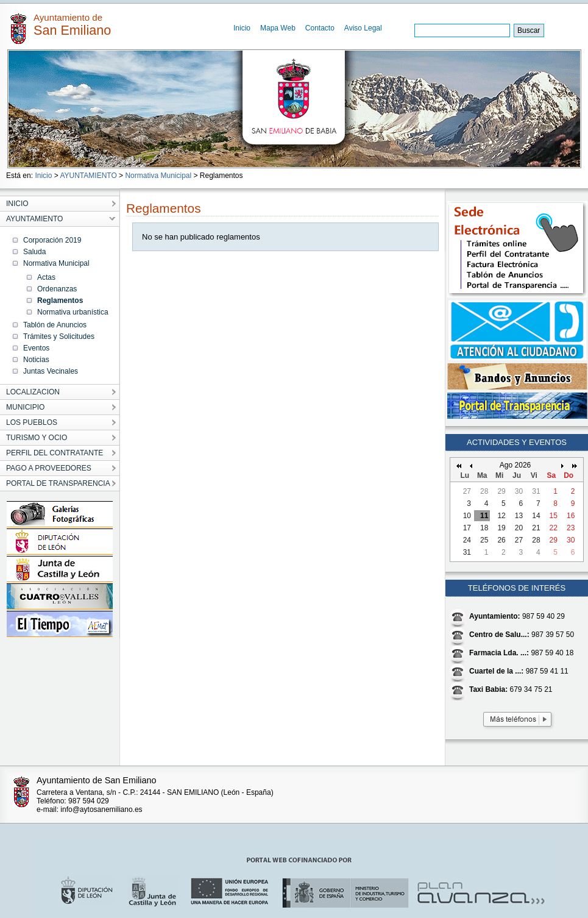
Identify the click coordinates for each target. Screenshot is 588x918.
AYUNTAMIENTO (88, 176)
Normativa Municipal (158, 176)
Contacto (320, 28)
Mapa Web (278, 28)
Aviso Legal (363, 28)
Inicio (242, 28)
